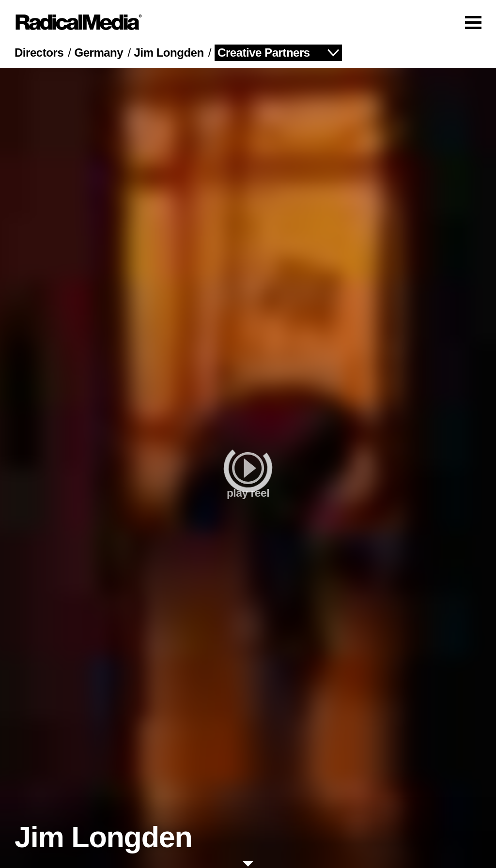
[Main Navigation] (248, 22)
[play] (248, 468)
